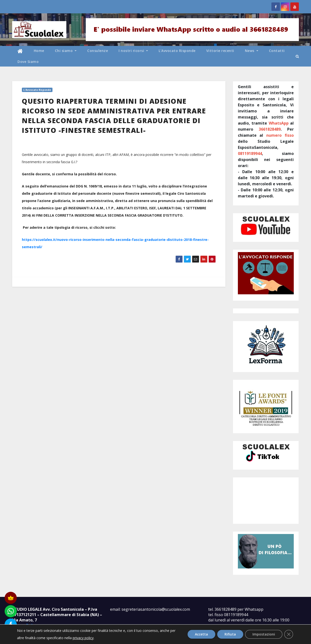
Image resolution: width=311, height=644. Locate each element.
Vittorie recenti (220, 51)
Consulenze (98, 51)
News (252, 51)
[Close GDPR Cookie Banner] (289, 634)
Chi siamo (66, 51)
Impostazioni (264, 634)
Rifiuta (230, 634)
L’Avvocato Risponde (177, 51)
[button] (297, 56)
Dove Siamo (28, 62)
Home (39, 51)
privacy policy (83, 638)
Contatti (277, 51)
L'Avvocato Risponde (37, 90)
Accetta (201, 634)
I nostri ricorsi (133, 51)
